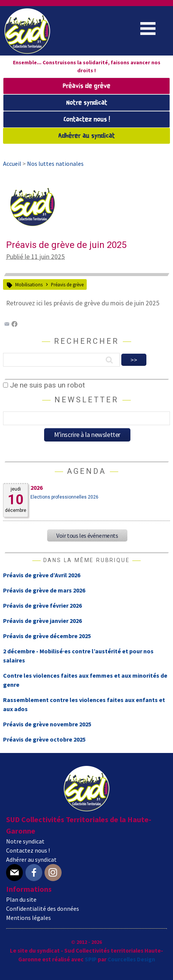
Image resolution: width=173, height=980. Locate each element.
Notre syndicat (87, 103)
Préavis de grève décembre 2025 (47, 636)
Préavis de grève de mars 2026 (44, 590)
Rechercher (86, 341)
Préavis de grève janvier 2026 (42, 621)
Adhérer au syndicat (86, 136)
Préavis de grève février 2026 (42, 605)
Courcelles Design (131, 959)
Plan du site (21, 899)
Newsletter (86, 400)
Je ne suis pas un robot (44, 385)
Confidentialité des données (43, 909)
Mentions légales (29, 918)
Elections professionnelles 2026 (64, 497)
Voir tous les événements (87, 535)
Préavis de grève (86, 86)
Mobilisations (29, 284)
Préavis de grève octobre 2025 (44, 739)
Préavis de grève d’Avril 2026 (42, 575)
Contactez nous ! (87, 120)
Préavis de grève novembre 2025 (47, 724)
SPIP (91, 959)
